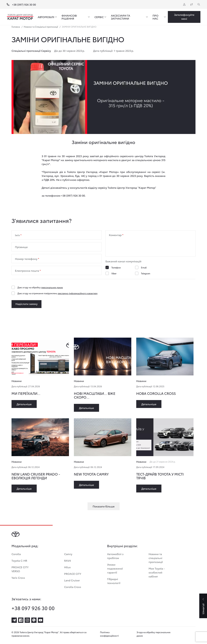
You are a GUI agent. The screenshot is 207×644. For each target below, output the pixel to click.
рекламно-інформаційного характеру (78, 293)
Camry (68, 554)
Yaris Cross (18, 578)
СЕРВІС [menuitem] (99, 17)
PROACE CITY (73, 574)
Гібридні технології (114, 581)
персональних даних (52, 287)
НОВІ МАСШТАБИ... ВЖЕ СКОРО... (95, 395)
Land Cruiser (72, 580)
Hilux (67, 567)
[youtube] (40, 620)
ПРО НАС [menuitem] (155, 17)
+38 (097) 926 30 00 (24, 4)
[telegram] (14, 620)
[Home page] (20, 17)
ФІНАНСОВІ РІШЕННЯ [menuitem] (69, 17)
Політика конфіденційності (109, 634)
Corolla (16, 554)
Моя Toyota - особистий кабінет (157, 572)
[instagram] (27, 620)
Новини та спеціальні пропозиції (156, 558)
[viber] (34, 620)
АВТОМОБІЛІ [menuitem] (46, 17)
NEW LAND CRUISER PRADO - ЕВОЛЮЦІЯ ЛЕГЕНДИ (36, 476)
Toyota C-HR (19, 560)
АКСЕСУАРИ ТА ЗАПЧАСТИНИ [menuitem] (121, 17)
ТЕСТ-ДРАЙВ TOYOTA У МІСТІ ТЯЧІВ (160, 476)
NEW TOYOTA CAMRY (91, 474)
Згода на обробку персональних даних (154, 634)
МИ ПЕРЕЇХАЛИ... (26, 393)
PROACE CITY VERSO (20, 569)
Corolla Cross (73, 587)
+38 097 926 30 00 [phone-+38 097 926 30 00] (33, 608)
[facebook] (21, 620)
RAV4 (67, 560)
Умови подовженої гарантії (115, 568)
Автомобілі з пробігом (115, 556)
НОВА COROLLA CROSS (156, 393)
